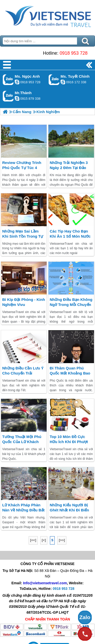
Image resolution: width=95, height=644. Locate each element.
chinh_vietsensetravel (63, 82)
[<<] (33, 540)
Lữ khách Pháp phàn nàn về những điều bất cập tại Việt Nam (23, 510)
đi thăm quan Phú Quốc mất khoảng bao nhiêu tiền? (70, 373)
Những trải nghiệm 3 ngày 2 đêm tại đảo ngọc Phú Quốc (69, 168)
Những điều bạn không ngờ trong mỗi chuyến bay (71, 305)
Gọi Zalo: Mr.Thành (8, 96)
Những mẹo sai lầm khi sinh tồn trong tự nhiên (23, 236)
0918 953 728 (73, 53)
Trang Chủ (48, 16)
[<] (44, 540)
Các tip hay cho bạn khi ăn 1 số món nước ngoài (70, 236)
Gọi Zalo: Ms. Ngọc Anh (8, 80)
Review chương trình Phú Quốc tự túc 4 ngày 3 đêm (22, 168)
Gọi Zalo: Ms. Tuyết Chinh (54, 80)
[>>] (62, 540)
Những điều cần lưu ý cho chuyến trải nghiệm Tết (23, 373)
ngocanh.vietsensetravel (17, 82)
